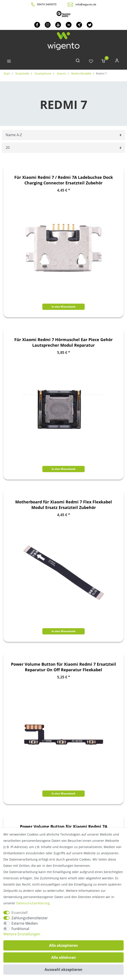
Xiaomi (61, 73)
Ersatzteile (22, 73)
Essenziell (19, 913)
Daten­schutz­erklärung (33, 903)
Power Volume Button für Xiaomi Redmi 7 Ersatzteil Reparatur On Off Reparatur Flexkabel (63, 667)
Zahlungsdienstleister (30, 918)
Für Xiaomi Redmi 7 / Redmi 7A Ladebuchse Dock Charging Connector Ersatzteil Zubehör (64, 180)
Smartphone (43, 73)
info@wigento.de (86, 4)
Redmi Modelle (81, 73)
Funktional (20, 929)
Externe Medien (25, 923)
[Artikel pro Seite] (63, 148)
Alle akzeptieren (63, 945)
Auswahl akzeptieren (63, 970)
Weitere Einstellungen (22, 934)
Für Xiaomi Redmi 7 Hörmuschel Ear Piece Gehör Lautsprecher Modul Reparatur (63, 342)
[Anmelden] (117, 62)
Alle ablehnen (64, 957)
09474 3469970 (47, 4)
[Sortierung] (63, 135)
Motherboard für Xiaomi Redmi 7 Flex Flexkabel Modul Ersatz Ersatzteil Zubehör (64, 505)
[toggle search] (78, 62)
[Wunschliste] (91, 62)
